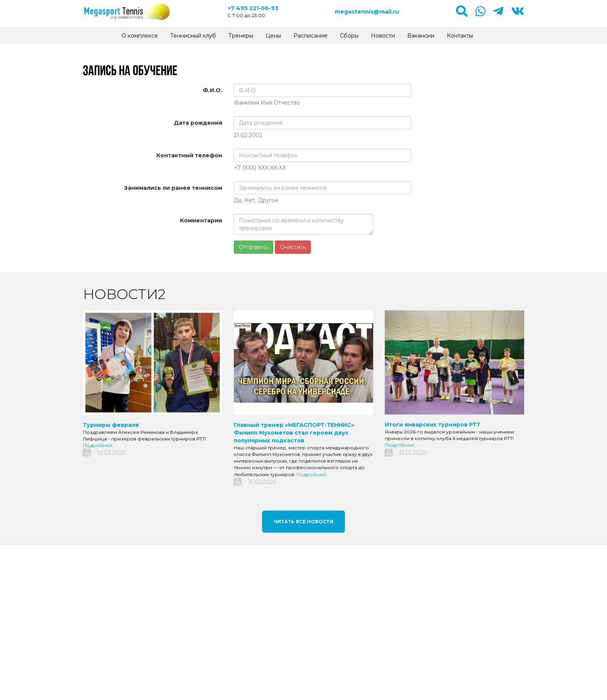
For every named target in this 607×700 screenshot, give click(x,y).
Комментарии (201, 220)
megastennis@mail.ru (367, 12)
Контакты (460, 36)
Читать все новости (303, 522)
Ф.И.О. (213, 90)
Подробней (98, 445)
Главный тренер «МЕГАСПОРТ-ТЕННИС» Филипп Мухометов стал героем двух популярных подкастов (294, 433)
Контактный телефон (189, 155)
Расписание (310, 36)
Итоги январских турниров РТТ (433, 425)
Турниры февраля (111, 425)
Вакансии (421, 36)
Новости (383, 36)
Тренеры (241, 36)
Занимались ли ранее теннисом (173, 188)
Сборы (349, 36)
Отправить (254, 247)
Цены (273, 36)
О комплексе (140, 36)
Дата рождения (198, 123)
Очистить (293, 247)
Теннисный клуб (193, 36)
